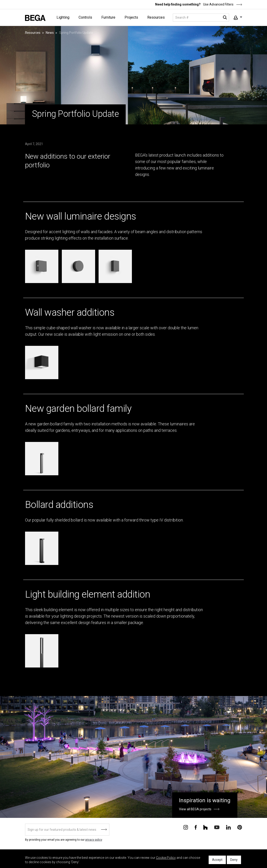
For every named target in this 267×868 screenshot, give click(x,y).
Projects (131, 17)
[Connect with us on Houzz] (205, 827)
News (50, 33)
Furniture (108, 17)
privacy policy (94, 840)
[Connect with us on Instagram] (186, 827)
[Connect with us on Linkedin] (228, 827)
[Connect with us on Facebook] (196, 827)
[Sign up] (67, 830)
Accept (217, 860)
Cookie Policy (166, 858)
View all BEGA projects (195, 809)
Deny (234, 860)
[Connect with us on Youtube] (217, 827)
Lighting (63, 17)
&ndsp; (6, 198)
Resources (156, 17)
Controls (85, 17)
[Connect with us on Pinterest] (240, 827)
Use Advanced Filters (222, 4)
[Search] (201, 18)
